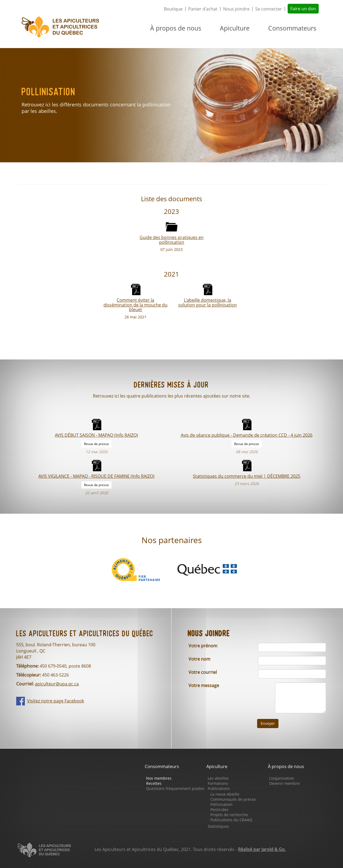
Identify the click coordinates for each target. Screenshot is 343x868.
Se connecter (269, 9)
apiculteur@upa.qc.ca (57, 684)
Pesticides (219, 810)
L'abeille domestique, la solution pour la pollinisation (208, 302)
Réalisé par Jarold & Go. (262, 849)
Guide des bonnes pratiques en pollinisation (172, 240)
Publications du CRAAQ (231, 820)
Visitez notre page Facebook (56, 701)
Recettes (154, 783)
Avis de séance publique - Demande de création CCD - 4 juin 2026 (247, 435)
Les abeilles (218, 778)
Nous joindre (236, 9)
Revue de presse (96, 444)
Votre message (204, 685)
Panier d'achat (203, 9)
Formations (218, 783)
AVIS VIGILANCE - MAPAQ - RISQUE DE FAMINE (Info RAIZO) (96, 476)
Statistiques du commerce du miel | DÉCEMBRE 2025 (247, 476)
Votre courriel (203, 672)
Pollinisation (221, 804)
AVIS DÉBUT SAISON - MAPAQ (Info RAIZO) (96, 435)
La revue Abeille (225, 794)
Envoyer (268, 723)
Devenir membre (285, 783)
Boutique (173, 9)
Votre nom (199, 659)
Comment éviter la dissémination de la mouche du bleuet (135, 305)
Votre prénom (203, 646)
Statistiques (218, 826)
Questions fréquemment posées (175, 788)
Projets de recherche (229, 815)
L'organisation (282, 778)
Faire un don (303, 9)
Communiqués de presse (233, 799)
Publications (219, 788)
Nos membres (159, 778)
